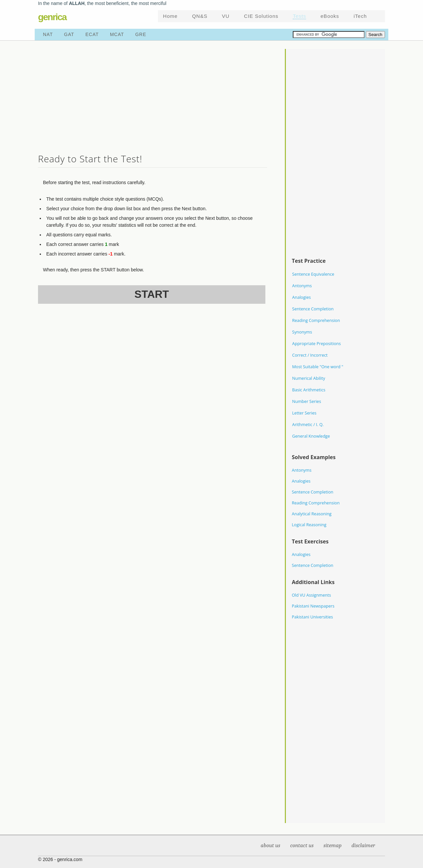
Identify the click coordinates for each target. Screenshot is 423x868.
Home (170, 16)
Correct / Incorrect (310, 355)
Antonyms (302, 286)
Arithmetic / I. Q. (308, 425)
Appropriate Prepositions (316, 344)
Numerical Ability (309, 378)
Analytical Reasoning (312, 514)
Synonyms (302, 332)
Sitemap (333, 845)
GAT (69, 34)
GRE (141, 34)
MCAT (117, 34)
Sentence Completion (313, 309)
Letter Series (304, 413)
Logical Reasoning (309, 525)
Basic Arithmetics (309, 390)
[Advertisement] (153, 95)
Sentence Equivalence (313, 274)
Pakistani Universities (312, 617)
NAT (48, 34)
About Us (270, 845)
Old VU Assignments (311, 595)
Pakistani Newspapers (313, 606)
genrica (52, 17)
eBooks (330, 16)
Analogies (302, 297)
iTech (360, 16)
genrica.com (70, 859)
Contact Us (302, 845)
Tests (299, 16)
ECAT (92, 34)
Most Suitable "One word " (318, 367)
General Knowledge (311, 436)
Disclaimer (363, 845)
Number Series (307, 401)
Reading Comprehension (316, 320)
